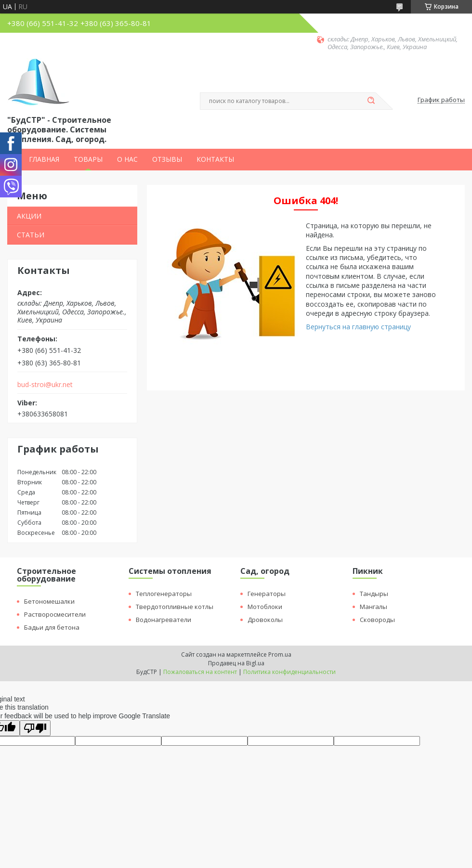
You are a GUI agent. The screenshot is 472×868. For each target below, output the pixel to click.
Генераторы (267, 594)
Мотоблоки (265, 607)
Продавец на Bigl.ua (236, 663)
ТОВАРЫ (88, 159)
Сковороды (377, 620)
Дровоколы (265, 620)
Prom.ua (280, 654)
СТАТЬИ (31, 235)
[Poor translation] (35, 728)
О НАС (127, 159)
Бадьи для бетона (52, 627)
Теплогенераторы (164, 594)
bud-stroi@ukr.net (45, 385)
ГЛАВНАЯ (44, 159)
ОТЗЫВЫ (167, 159)
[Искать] (371, 101)
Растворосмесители (55, 614)
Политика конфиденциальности (289, 672)
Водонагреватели (164, 620)
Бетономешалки (49, 601)
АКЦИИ (29, 216)
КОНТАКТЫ (215, 159)
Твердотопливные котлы (175, 607)
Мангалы (374, 607)
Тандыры (374, 594)
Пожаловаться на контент (200, 672)
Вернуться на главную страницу (358, 327)
